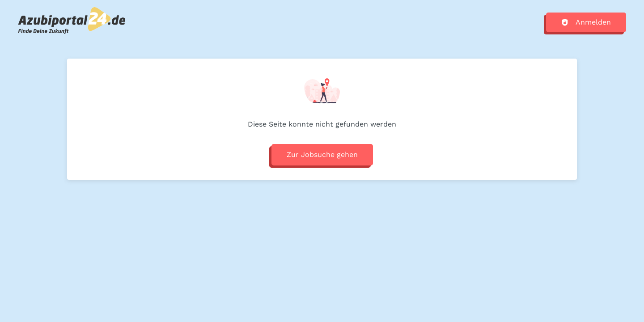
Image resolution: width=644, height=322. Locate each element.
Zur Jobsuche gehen (322, 155)
